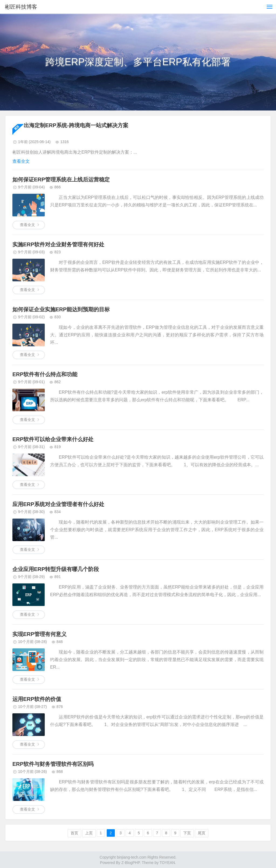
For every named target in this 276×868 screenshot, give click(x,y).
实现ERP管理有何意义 (39, 634)
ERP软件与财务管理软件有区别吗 (53, 764)
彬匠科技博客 (21, 7)
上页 (89, 833)
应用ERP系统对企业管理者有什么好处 (58, 504)
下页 (187, 833)
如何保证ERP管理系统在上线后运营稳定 (61, 179)
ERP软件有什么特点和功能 (45, 374)
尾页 (202, 833)
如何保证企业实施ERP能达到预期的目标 (61, 309)
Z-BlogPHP (130, 863)
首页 (74, 833)
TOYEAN (167, 863)
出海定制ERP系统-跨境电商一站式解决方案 (76, 125)
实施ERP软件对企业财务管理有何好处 (58, 244)
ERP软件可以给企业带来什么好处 (53, 439)
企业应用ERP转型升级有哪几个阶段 (56, 569)
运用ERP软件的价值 (37, 699)
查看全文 (21, 161)
